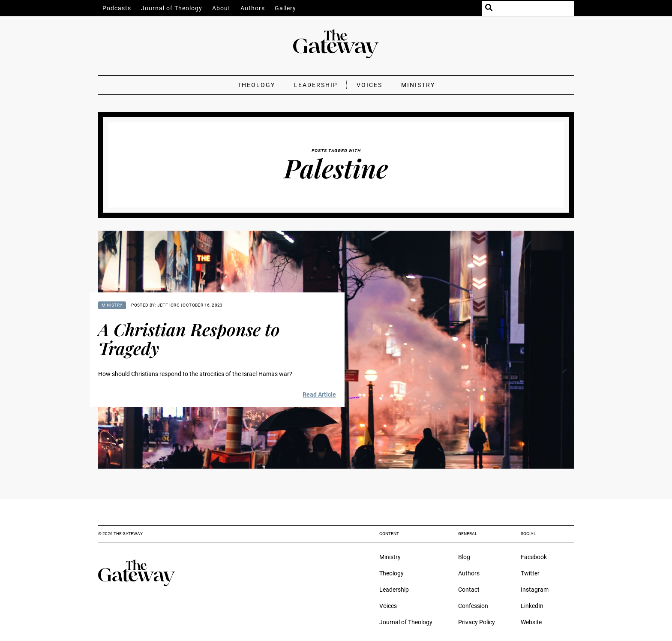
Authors (253, 8)
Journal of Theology (172, 8)
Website (531, 622)
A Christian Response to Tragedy (189, 339)
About (221, 8)
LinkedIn (532, 606)
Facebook (534, 557)
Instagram (535, 590)
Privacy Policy (477, 622)
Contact (469, 590)
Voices (369, 85)
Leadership (316, 85)
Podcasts (117, 8)
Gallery (285, 8)
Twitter (530, 573)
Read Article (319, 394)
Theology (256, 85)
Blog (464, 557)
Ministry (418, 85)
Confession (473, 606)
